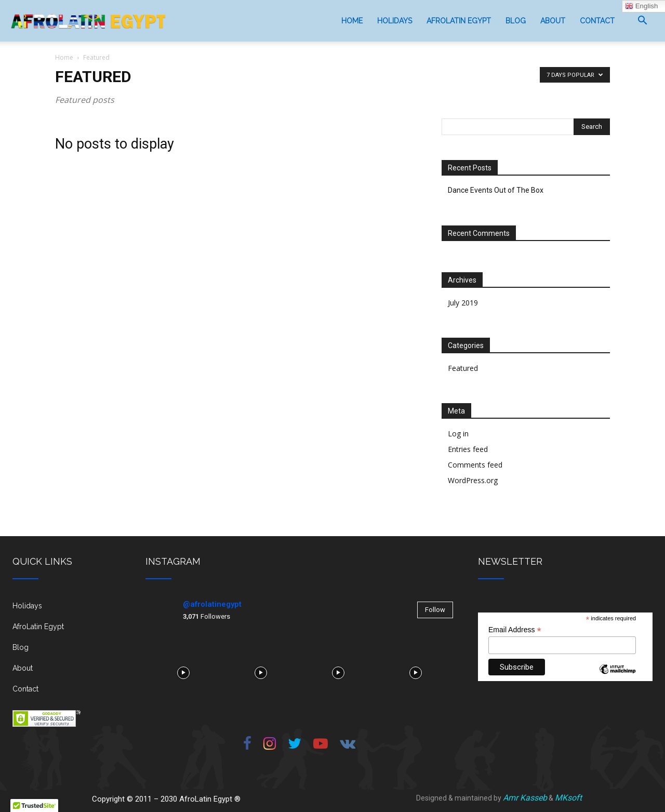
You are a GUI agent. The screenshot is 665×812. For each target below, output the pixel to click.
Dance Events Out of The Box (496, 190)
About (553, 21)
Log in (458, 434)
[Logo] (88, 21)
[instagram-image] (183, 671)
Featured (463, 368)
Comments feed (475, 465)
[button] (642, 22)
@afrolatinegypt (212, 604)
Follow (435, 610)
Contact (597, 21)
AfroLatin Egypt (459, 21)
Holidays (395, 21)
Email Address (515, 630)
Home (352, 21)
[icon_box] (66, 610)
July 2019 (463, 303)
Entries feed (468, 449)
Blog (516, 21)
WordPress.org (473, 480)
